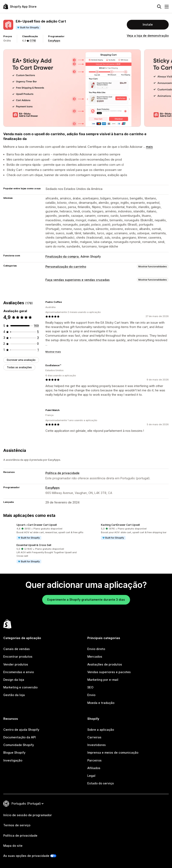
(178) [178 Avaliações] (33, 41)
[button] (44, 532)
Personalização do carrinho (66, 267)
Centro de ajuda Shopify (21, 730)
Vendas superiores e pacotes (109, 672)
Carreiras (94, 737)
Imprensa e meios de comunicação (113, 753)
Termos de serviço (17, 825)
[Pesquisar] (159, 7)
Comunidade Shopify (19, 745)
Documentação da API (20, 737)
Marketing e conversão (20, 687)
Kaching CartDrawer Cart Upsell (120, 525)
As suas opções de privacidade (26, 856)
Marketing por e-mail (103, 680)
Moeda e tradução (101, 703)
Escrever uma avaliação (21, 360)
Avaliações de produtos (105, 664)
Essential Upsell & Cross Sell (34, 545)
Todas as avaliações (19, 367)
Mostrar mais (53, 352)
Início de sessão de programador (28, 815)
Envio (91, 695)
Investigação (13, 760)
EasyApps (54, 41)
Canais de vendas (17, 649)
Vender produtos (16, 664)
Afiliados (94, 768)
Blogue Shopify (14, 753)
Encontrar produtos (18, 657)
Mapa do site (13, 846)
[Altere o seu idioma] (27, 804)
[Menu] (167, 7)
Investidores (97, 745)
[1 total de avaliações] (38, 350)
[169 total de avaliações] (36, 326)
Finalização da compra (62, 257)
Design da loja (14, 680)
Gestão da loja (14, 695)
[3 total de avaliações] (38, 338)
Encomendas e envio (19, 672)
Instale (148, 25)
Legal (91, 776)
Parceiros (94, 760)
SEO (90, 687)
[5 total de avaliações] (38, 332)
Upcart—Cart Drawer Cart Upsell (37, 525)
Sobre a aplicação (101, 730)
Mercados (95, 657)
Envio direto (96, 649)
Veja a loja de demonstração (148, 36)
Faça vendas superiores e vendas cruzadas (78, 280)
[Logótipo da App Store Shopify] (20, 7)
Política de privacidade (62, 473)
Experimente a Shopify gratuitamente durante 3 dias (86, 600)
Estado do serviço (101, 783)
